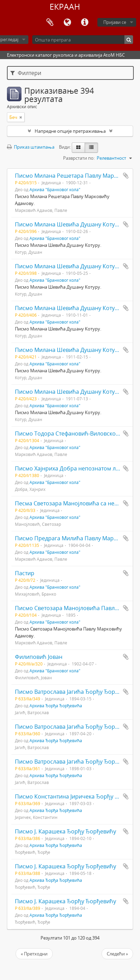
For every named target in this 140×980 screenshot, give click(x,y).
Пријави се (115, 22)
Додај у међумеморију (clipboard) (126, 176)
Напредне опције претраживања (70, 131)
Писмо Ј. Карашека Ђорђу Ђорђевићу (65, 831)
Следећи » (117, 954)
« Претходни (34, 954)
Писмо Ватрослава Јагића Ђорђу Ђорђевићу (75, 692)
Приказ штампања (31, 147)
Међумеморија (50, 22)
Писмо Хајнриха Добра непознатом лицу (70, 468)
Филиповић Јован (39, 657)
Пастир (25, 573)
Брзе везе (85, 22)
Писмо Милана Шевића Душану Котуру (68, 224)
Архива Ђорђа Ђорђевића (56, 706)
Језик (67, 22)
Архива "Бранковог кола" (55, 189)
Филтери (26, 73)
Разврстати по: (79, 158)
